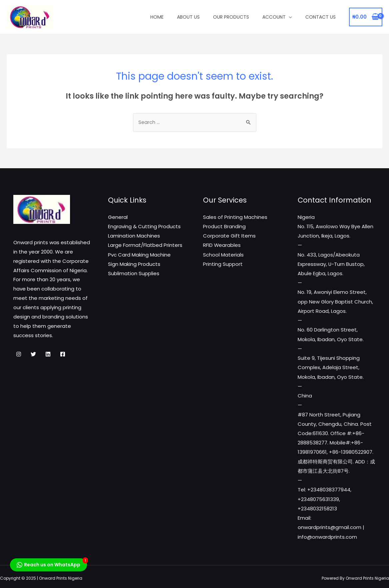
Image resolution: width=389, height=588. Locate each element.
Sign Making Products (134, 264)
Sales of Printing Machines (235, 218)
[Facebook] (63, 355)
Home (157, 17)
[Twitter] (33, 355)
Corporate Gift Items (229, 236)
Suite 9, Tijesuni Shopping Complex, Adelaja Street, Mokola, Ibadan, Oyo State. (331, 366)
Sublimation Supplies (134, 273)
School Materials (223, 255)
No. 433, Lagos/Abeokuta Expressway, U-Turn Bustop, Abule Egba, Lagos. (331, 264)
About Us (188, 17)
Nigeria (306, 218)
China (305, 394)
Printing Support (223, 264)
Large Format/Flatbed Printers (145, 245)
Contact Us (320, 17)
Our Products (231, 17)
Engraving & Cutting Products (144, 227)
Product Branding (224, 227)
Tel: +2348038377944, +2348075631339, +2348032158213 (324, 496)
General (118, 218)
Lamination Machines (134, 236)
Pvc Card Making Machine (139, 255)
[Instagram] (19, 355)
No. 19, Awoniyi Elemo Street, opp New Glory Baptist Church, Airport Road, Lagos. (335, 301)
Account (274, 17)
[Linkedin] (48, 355)
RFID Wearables (222, 245)
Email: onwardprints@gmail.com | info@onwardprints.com (331, 524)
